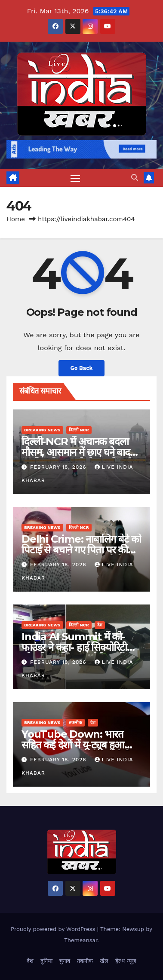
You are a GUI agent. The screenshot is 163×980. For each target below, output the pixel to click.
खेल (104, 961)
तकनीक (75, 722)
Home (16, 219)
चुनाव (65, 961)
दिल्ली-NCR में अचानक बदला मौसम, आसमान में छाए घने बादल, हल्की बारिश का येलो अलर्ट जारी (80, 452)
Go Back (82, 368)
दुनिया (46, 961)
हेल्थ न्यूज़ (126, 961)
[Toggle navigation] (75, 178)
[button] (135, 178)
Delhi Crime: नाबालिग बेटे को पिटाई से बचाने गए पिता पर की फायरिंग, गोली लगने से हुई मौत (81, 550)
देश (100, 625)
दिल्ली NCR (79, 430)
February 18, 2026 (59, 467)
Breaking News (42, 430)
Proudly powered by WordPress (54, 929)
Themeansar (81, 940)
